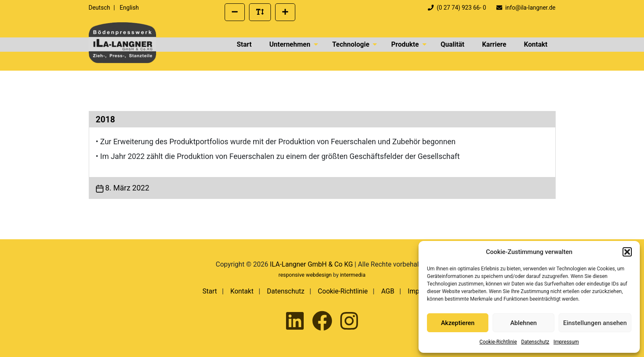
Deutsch (99, 8)
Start (244, 44)
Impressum (566, 342)
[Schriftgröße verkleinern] (235, 12)
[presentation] (122, 43)
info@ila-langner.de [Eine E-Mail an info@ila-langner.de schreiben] (526, 8)
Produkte (405, 44)
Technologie (351, 44)
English (129, 8)
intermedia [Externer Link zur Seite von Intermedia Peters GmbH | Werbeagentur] (353, 275)
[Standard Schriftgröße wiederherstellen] (260, 12)
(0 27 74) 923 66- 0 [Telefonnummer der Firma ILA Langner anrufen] (458, 8)
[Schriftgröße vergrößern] (285, 12)
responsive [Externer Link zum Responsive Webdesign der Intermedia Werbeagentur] (292, 275)
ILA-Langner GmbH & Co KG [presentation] (311, 264)
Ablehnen (523, 323)
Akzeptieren (458, 323)
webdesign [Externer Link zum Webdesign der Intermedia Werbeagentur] (319, 275)
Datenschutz (535, 342)
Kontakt (536, 44)
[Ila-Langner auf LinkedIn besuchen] (295, 321)
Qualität (453, 44)
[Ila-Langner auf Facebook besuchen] (322, 321)
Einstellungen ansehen (595, 323)
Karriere (494, 44)
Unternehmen (290, 44)
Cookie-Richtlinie (498, 342)
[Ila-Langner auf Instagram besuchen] (349, 321)
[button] (627, 252)
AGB (388, 291)
